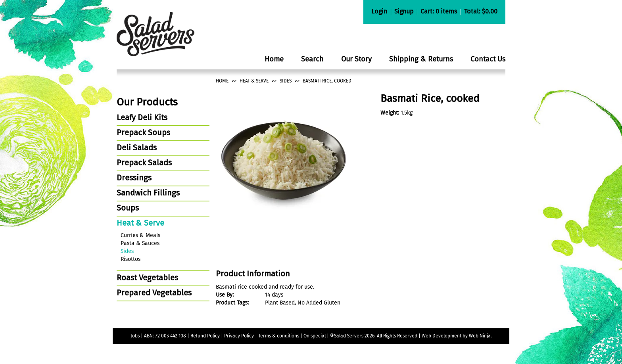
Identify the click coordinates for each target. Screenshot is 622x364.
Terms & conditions (279, 336)
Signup (404, 12)
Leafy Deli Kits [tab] (142, 118)
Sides (286, 81)
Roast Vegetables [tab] (147, 278)
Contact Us (488, 59)
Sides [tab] (127, 251)
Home (274, 59)
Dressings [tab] (134, 178)
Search (312, 59)
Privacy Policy (239, 336)
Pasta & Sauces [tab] (140, 243)
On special (315, 336)
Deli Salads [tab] (137, 148)
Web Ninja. (480, 336)
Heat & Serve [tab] (140, 224)
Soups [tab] (128, 209)
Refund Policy (205, 336)
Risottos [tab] (131, 259)
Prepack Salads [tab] (144, 163)
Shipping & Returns (421, 59)
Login (379, 12)
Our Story (356, 59)
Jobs (135, 336)
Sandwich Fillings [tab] (148, 193)
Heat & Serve (254, 81)
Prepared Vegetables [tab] (154, 293)
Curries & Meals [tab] (140, 236)
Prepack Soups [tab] (143, 133)
